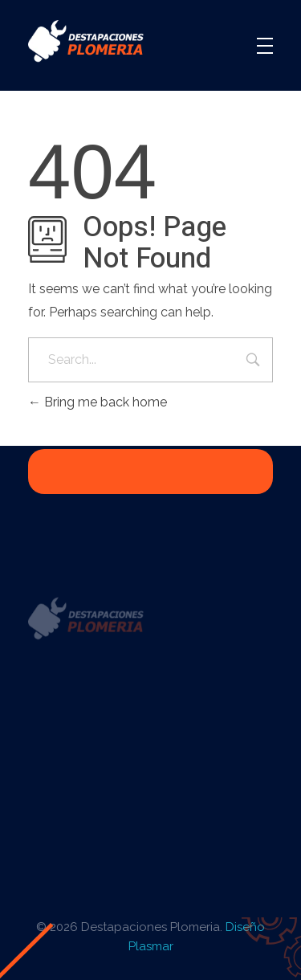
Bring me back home (98, 402)
